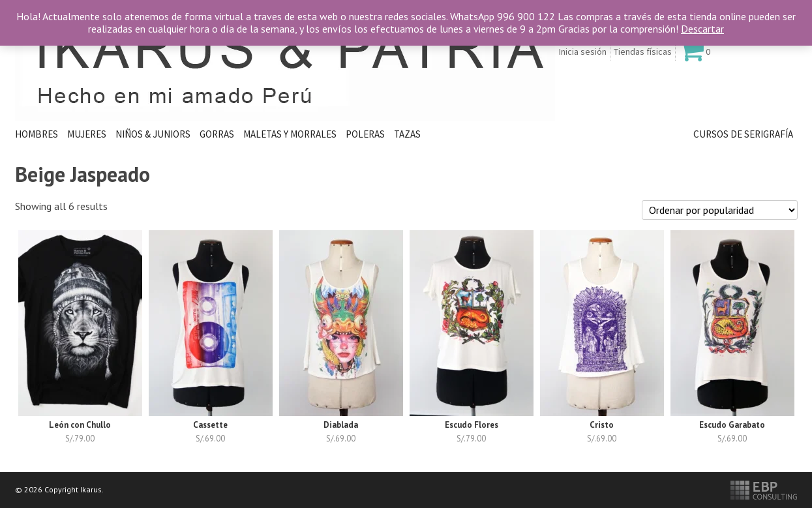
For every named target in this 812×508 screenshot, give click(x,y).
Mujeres (87, 134)
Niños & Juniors (153, 134)
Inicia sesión (583, 52)
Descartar (702, 29)
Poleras (365, 134)
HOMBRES (37, 134)
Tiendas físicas (643, 52)
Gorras (217, 134)
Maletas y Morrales (290, 134)
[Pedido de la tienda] (720, 210)
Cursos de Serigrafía (743, 134)
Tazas (407, 134)
